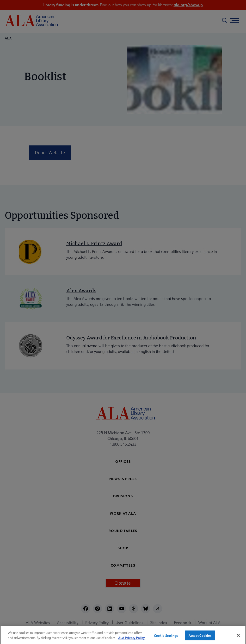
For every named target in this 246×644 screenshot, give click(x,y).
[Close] (238, 637)
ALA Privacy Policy (131, 639)
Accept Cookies (200, 637)
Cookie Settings (166, 637)
